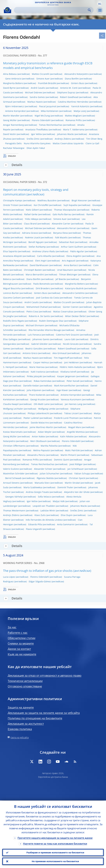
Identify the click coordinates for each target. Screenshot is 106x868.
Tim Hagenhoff (61, 358)
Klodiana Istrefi (68, 372)
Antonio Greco (30, 353)
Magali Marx (75, 427)
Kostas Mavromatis (13, 432)
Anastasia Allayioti (13, 256)
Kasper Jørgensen (66, 376)
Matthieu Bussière (47, 200)
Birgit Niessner (79, 200)
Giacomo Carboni (12, 298)
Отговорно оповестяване (25, 686)
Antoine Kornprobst (15, 111)
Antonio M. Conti (69, 88)
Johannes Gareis (41, 339)
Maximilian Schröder (14, 473)
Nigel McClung (42, 116)
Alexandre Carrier (61, 224)
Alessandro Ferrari (67, 228)
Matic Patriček (72, 450)
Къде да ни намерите (22, 654)
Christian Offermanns (14, 446)
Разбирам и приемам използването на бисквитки (55, 852)
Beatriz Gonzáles (34, 349)
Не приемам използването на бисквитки (55, 861)
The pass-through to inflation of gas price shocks (38, 571)
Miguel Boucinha (12, 288)
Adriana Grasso (30, 233)
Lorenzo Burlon (11, 293)
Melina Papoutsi (42, 450)
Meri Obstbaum (39, 441)
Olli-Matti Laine (42, 404)
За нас (12, 627)
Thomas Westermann (14, 511)
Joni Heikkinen (72, 362)
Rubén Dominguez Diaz (51, 321)
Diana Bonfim (72, 79)
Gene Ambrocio (13, 79)
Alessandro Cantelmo (73, 293)
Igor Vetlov (37, 134)
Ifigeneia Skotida (45, 478)
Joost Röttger (76, 464)
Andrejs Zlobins (63, 139)
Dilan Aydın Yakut (36, 148)
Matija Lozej (80, 111)
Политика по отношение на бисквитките (35, 718)
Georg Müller (10, 120)
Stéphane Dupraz (66, 92)
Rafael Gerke (31, 214)
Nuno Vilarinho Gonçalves (37, 143)
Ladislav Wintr (48, 511)
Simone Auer (43, 79)
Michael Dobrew (34, 92)
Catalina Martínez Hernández (73, 102)
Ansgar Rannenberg (13, 125)
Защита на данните (21, 707)
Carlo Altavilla (44, 256)
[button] (100, 4)
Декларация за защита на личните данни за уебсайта (44, 713)
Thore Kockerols (37, 395)
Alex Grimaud (59, 353)
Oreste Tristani (11, 205)
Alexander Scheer (43, 469)
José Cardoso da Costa (48, 298)
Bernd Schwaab (13, 478)
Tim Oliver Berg (94, 139)
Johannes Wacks (65, 134)
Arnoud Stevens (11, 483)
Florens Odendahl (41, 120)
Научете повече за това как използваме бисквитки (55, 843)
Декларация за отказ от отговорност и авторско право (45, 675)
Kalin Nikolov (67, 436)
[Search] (51, 10)
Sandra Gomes (37, 97)
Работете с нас (18, 633)
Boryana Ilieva (61, 233)
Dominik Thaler (65, 487)
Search (89, 10)
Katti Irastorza (38, 372)
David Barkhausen (39, 265)
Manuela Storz (42, 483)
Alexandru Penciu (36, 455)
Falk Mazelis (61, 237)
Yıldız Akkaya (32, 219)
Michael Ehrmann (35, 325)
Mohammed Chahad (37, 307)
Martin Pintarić (68, 455)
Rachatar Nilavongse (14, 148)
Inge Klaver (62, 390)
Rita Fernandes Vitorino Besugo (45, 330)
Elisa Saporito (10, 251)
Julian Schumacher (50, 473)
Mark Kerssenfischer (65, 386)
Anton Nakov (38, 436)
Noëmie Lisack (32, 237)
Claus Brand (30, 224)
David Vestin (10, 134)
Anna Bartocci (71, 265)
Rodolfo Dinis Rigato (14, 321)
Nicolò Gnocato (71, 344)
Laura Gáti (70, 339)
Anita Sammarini (66, 524)
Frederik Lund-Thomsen (66, 418)
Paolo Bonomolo (42, 284)
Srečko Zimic (33, 139)
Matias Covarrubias (63, 312)
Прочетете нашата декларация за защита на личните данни (55, 837)
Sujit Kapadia (70, 205)
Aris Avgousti (69, 261)
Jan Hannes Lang (74, 404)
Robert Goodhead (69, 97)
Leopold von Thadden (44, 506)
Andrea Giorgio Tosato (37, 492)
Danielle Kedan (31, 386)
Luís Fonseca (34, 335)
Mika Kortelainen (50, 111)
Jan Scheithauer (76, 469)
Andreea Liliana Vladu (44, 251)
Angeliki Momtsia (76, 432)
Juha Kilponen (34, 390)
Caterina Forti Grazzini (68, 335)
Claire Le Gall (92, 143)
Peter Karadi (73, 381)
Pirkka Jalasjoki (35, 376)
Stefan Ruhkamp (37, 247)
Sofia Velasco (45, 497)
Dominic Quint (62, 460)
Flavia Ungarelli (34, 529)
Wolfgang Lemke (47, 409)
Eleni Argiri (41, 261)
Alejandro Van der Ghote (77, 492)
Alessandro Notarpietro (77, 74)
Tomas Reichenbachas (51, 125)
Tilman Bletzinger (68, 274)
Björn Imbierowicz (15, 106)
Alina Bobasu (10, 74)
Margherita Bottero (13, 83)
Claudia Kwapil (11, 404)
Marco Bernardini (35, 274)
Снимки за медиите (21, 643)
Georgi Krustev (38, 399)
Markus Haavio (35, 102)
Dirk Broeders (43, 288)
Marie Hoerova (37, 367)
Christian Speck (77, 478)
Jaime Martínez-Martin (41, 427)
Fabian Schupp (82, 473)
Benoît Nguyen (36, 242)
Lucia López (9, 577)
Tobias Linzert (71, 413)
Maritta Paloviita (49, 446)
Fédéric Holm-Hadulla (71, 367)
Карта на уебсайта (20, 737)
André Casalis (38, 88)
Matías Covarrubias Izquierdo (68, 143)
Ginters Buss (78, 83)
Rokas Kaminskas (43, 381)
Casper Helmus (41, 362)
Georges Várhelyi (14, 497)
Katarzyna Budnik (74, 288)
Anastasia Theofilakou (37, 129)
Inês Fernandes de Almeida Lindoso (44, 520)
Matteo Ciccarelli (41, 74)
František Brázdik (47, 83)
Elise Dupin (67, 515)
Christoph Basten (33, 270)
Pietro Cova (32, 312)
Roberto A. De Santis (39, 316)
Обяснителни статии (22, 638)
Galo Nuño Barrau (62, 214)
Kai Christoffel (41, 205)
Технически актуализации (25, 681)
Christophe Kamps (13, 200)
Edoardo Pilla (35, 524)
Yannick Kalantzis (80, 106)
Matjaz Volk (59, 501)
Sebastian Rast (67, 242)
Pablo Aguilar (77, 251)
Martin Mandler (11, 116)
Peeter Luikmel (31, 418)
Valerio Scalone (11, 469)
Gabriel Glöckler (40, 344)
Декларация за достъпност (26, 724)
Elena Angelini (74, 256)
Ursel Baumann (65, 270)
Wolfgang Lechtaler (13, 409)
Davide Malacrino (40, 423)
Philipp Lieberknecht (38, 413)
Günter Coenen (71, 307)
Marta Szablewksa (33, 487)
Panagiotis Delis (13, 143)
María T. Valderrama (74, 129)
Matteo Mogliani (73, 116)
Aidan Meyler (45, 432)
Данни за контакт (19, 649)
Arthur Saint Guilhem (72, 247)
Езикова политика (20, 729)
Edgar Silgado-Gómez (40, 581)
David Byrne (9, 88)
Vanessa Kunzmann (71, 399)
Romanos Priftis (74, 120)
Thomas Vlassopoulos (65, 210)
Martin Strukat (72, 483)
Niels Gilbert (32, 210)
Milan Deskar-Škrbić (76, 316)
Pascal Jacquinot (48, 106)
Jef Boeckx (61, 279)
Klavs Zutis (40, 515)
